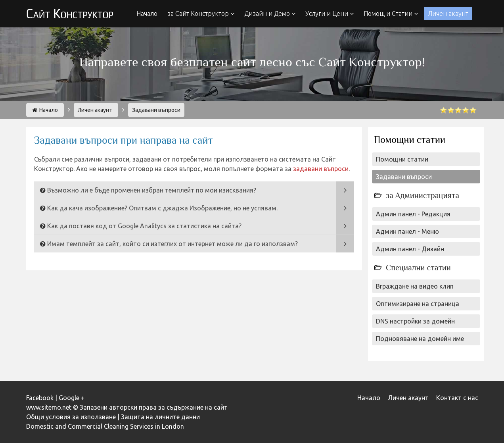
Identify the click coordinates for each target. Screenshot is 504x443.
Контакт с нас (457, 398)
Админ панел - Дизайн (410, 249)
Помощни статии (402, 159)
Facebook (40, 398)
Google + (72, 398)
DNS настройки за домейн (415, 321)
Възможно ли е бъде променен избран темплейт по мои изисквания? (152, 190)
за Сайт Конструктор (201, 13)
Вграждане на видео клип (415, 286)
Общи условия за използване (71, 417)
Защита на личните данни (160, 417)
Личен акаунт (448, 13)
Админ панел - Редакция (413, 214)
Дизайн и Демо (270, 13)
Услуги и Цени (330, 13)
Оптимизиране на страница (418, 304)
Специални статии (418, 268)
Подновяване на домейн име (420, 339)
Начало (147, 13)
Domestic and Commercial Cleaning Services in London (105, 426)
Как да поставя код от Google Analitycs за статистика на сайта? (144, 226)
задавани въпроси (321, 169)
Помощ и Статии (391, 13)
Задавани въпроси (404, 177)
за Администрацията (423, 195)
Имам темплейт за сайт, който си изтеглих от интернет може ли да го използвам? (172, 244)
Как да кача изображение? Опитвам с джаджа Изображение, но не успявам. (162, 208)
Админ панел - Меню (407, 231)
